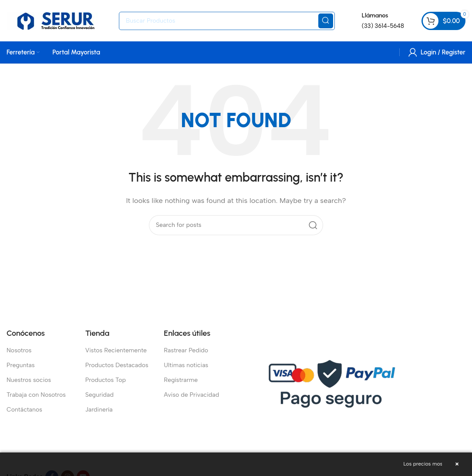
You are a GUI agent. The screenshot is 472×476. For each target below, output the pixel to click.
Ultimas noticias (186, 365)
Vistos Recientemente (116, 350)
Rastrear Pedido (186, 350)
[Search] (227, 21)
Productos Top (106, 380)
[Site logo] (58, 20)
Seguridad (99, 395)
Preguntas (21, 365)
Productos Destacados (117, 365)
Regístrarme (181, 380)
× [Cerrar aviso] (457, 464)
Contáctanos (24, 410)
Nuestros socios (29, 380)
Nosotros (19, 350)
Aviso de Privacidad (191, 395)
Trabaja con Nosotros (36, 395)
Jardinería (99, 410)
